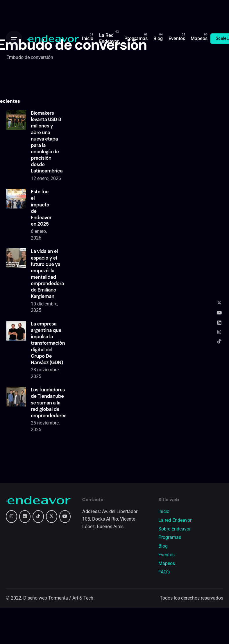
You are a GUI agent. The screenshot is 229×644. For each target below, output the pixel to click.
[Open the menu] (14, 39)
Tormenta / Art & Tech (71, 598)
